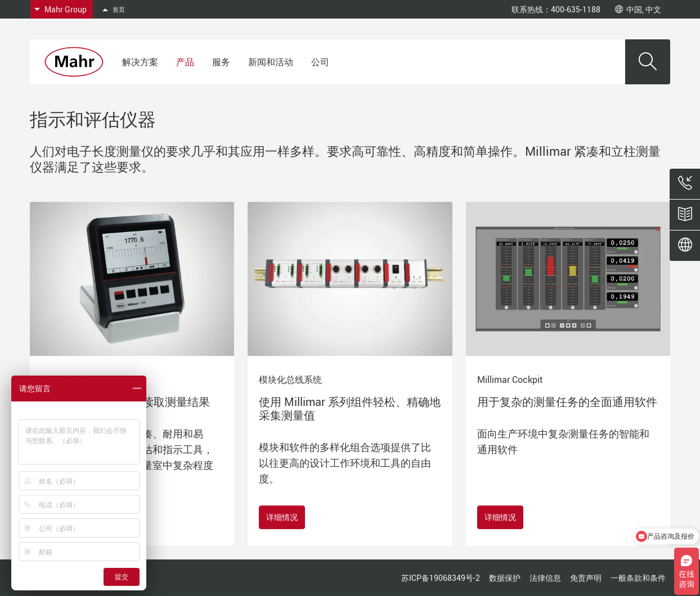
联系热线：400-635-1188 (556, 9)
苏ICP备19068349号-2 (441, 578)
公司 (320, 62)
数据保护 (505, 578)
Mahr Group (66, 9)
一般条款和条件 (638, 578)
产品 (185, 62)
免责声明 (586, 578)
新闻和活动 (271, 62)
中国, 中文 (638, 9)
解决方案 (140, 62)
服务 (221, 62)
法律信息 (545, 578)
